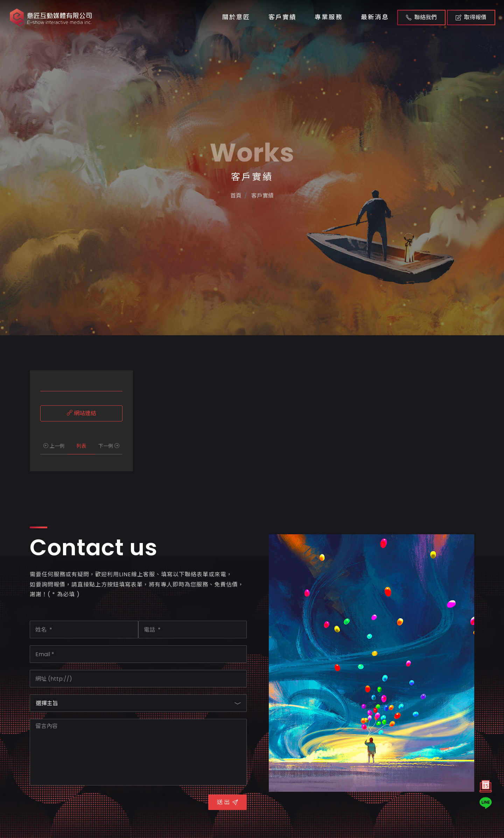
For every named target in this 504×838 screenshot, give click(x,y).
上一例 (54, 446)
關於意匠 (236, 17)
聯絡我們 (421, 17)
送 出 (227, 802)
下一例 (109, 446)
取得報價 (471, 17)
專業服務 (329, 17)
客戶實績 (282, 17)
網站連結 (82, 413)
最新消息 (375, 17)
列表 (81, 446)
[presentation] (83, 806)
